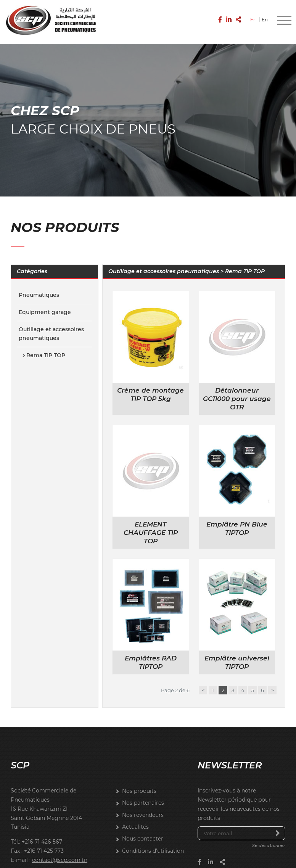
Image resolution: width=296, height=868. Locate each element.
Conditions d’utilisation (153, 845)
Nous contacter (143, 833)
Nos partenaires (143, 797)
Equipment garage (45, 306)
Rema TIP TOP (46, 349)
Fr (253, 19)
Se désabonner (269, 840)
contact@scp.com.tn (60, 854)
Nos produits (139, 785)
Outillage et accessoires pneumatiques (51, 328)
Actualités (135, 821)
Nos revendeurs (143, 809)
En (265, 19)
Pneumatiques (39, 289)
